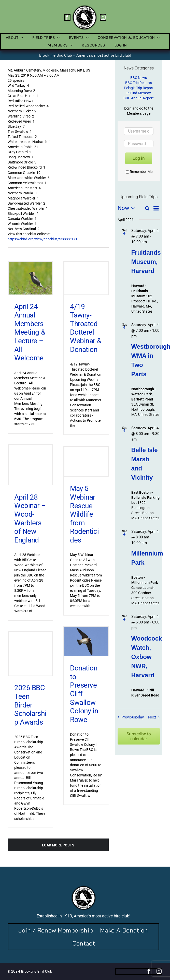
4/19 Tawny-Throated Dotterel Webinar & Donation (86, 328)
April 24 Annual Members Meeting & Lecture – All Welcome (30, 332)
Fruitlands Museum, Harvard (146, 262)
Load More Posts (58, 845)
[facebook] (67, 17)
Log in (139, 158)
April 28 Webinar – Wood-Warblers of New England (30, 519)
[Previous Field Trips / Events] (125, 717)
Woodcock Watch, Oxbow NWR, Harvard (147, 657)
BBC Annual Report (139, 98)
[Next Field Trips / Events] (155, 717)
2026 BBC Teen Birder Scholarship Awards (30, 705)
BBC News (139, 78)
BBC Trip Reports (139, 83)
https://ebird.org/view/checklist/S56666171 (42, 239)
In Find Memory (139, 93)
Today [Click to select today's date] (139, 717)
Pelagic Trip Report (139, 88)
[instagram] (103, 17)
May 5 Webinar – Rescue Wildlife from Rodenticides (86, 514)
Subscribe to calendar (139, 736)
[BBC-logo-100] (84, 6)
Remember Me (139, 172)
